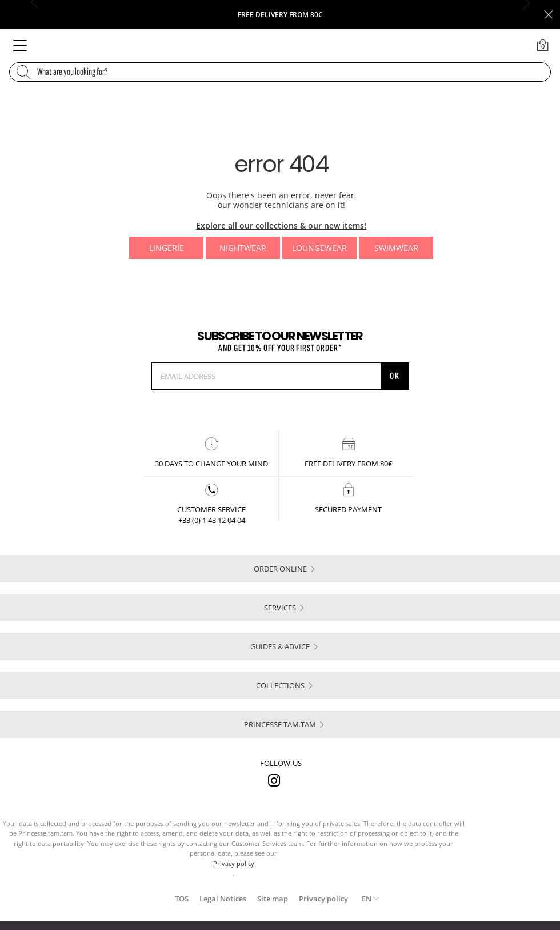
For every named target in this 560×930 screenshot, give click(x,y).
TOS (182, 899)
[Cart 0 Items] (543, 45)
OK (395, 376)
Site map (273, 899)
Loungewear (319, 248)
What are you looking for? (72, 72)
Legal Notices (223, 899)
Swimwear (396, 248)
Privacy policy (323, 899)
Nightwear (243, 248)
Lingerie (167, 248)
